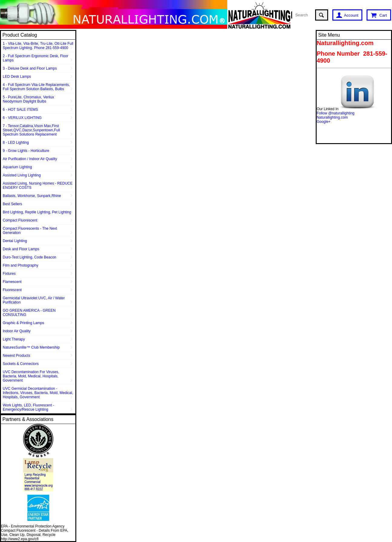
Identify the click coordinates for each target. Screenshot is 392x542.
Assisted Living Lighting (22, 175)
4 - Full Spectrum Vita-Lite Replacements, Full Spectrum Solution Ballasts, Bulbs (36, 87)
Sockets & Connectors (21, 364)
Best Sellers (12, 204)
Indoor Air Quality (17, 331)
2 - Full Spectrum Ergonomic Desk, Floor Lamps (36, 58)
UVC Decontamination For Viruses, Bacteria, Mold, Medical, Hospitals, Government (31, 376)
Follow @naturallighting (336, 113)
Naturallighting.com (332, 117)
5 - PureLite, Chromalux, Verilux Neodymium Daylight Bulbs (28, 99)
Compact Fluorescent (20, 220)
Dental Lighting (15, 241)
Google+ (324, 122)
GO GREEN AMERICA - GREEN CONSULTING (29, 313)
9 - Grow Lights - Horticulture (26, 151)
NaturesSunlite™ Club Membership (31, 347)
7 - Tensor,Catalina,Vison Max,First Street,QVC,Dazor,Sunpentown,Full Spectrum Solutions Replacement (31, 130)
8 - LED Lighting (16, 143)
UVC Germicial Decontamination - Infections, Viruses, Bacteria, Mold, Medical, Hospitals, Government (38, 393)
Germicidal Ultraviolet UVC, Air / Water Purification (34, 300)
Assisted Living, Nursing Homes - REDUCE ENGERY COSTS (38, 186)
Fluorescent (12, 290)
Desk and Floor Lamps (21, 249)
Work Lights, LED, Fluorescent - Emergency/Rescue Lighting (28, 407)
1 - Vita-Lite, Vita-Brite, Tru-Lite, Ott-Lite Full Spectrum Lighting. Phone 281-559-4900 (38, 46)
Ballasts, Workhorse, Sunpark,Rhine (32, 196)
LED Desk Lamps (17, 77)
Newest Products (16, 356)
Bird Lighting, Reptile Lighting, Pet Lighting (37, 212)
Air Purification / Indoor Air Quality (30, 159)
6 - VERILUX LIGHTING (22, 118)
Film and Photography (20, 265)
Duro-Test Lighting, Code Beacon (30, 257)
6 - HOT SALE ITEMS (20, 110)
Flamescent (12, 282)
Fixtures (9, 274)
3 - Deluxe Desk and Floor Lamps (30, 68)
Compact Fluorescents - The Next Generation (30, 231)
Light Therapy (14, 339)
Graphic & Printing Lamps (23, 323)
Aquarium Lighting (17, 167)
